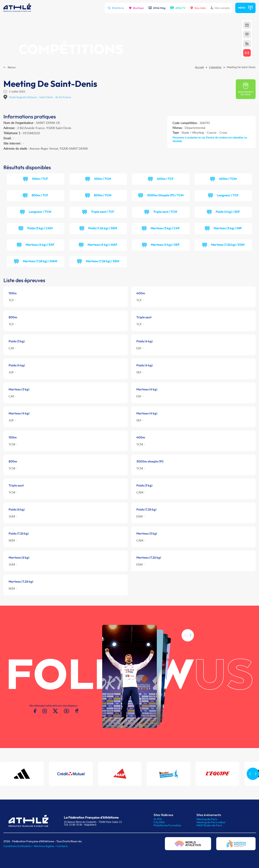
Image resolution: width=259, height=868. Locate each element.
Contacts (62, 846)
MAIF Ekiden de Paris (209, 825)
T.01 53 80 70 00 (73, 825)
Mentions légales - (45, 846)
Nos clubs (198, 8)
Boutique (136, 8)
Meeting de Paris (207, 819)
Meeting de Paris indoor (211, 822)
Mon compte (220, 8)
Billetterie (116, 8)
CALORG (159, 822)
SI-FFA (158, 819)
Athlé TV (178, 8)
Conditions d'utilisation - (19, 846)
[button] (190, 643)
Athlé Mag (157, 8)
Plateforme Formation (167, 825)
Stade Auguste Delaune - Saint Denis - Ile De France (40, 97)
